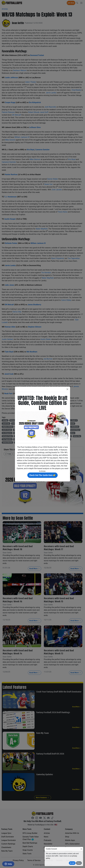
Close (79, 863)
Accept (72, 863)
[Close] (81, 849)
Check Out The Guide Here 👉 (42, 475)
